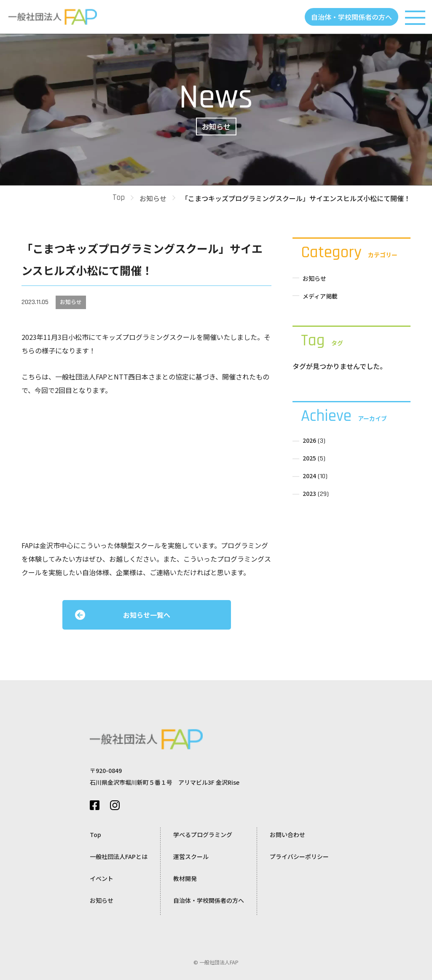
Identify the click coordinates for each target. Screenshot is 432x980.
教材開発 (185, 878)
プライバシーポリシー (299, 856)
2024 (309, 476)
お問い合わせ (287, 835)
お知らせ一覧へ (147, 615)
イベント (102, 878)
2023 (309, 493)
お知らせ (153, 198)
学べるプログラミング (203, 835)
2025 (309, 458)
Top (119, 198)
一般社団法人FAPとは (119, 856)
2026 (309, 440)
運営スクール (191, 856)
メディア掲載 (320, 296)
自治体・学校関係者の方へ (352, 17)
